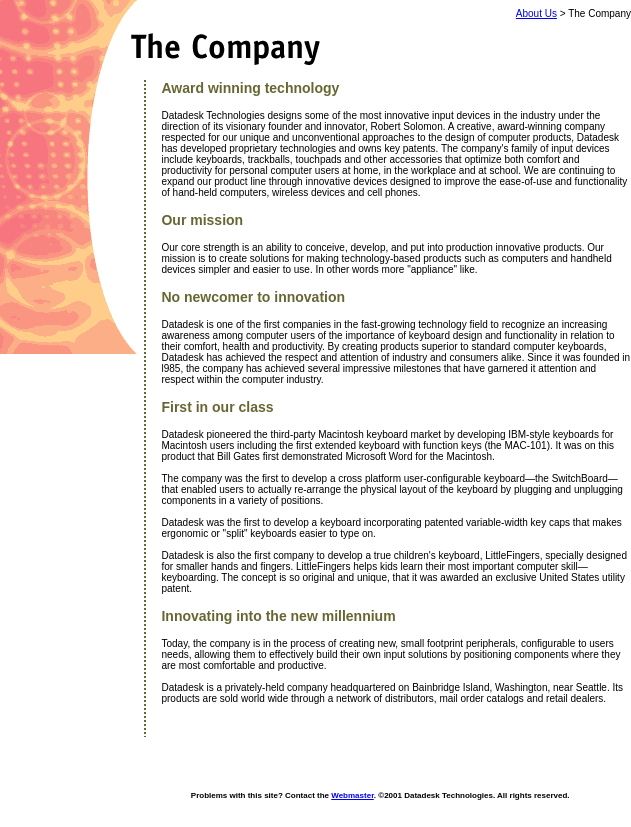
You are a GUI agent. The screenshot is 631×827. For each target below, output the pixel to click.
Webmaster (352, 795)
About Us (536, 13)
